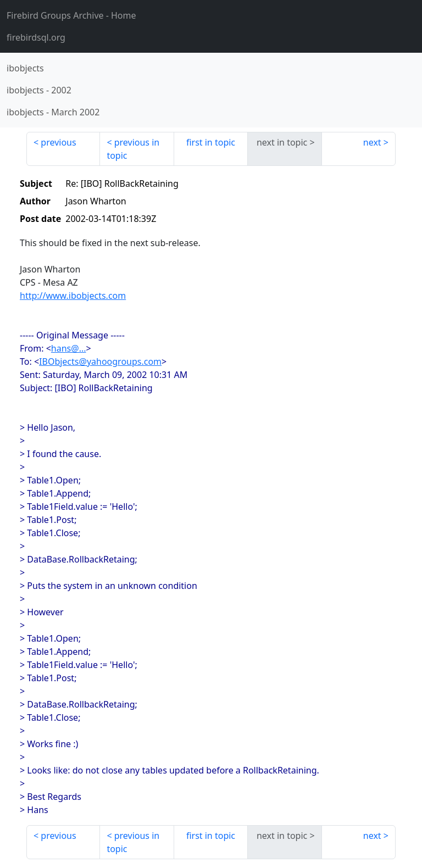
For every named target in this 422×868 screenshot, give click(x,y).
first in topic (211, 142)
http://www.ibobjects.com (73, 296)
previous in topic (133, 149)
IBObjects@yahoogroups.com (100, 361)
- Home (71, 15)
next (372, 142)
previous (58, 142)
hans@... (69, 348)
